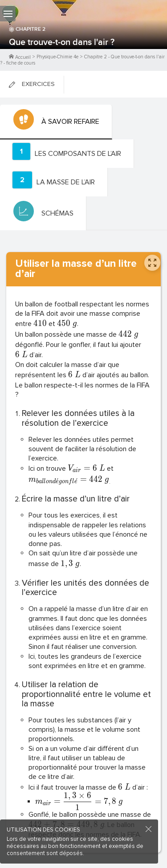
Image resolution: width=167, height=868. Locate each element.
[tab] (56, 122)
